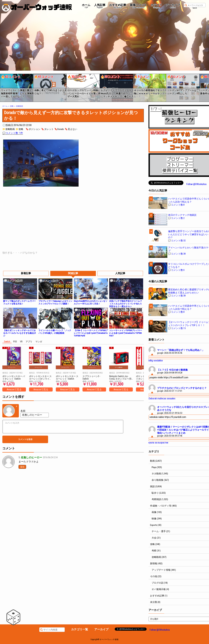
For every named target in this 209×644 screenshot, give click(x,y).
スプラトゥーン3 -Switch (91, 378)
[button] (2, 87)
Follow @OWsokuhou (196, 184)
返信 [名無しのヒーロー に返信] (22, 467)
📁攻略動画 (9, 129)
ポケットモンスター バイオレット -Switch (14, 378)
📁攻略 (19, 129)
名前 (23, 411)
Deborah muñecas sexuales (162, 398)
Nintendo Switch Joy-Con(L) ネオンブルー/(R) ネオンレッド (121, 378)
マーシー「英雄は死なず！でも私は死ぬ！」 (181, 350)
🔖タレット (47, 129)
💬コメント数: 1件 (13, 133)
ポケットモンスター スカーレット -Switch (67, 378)
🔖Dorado (59, 129)
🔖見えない (71, 129)
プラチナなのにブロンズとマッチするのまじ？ (182, 388)
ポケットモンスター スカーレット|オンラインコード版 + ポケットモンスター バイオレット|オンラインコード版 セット (41, 378)
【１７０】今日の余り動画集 (172, 370)
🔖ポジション (33, 129)
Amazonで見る (14, 389)
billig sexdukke (156, 361)
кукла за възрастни (158, 443)
